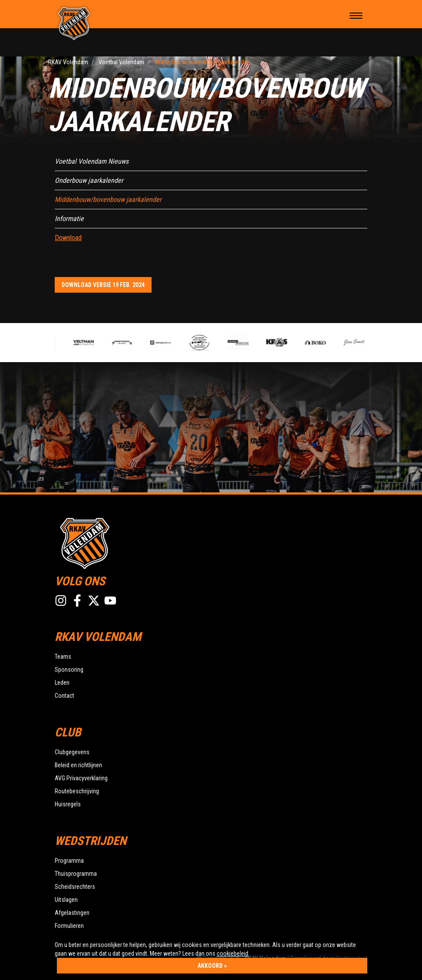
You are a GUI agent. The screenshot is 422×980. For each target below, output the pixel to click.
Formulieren (69, 926)
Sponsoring (69, 670)
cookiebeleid (232, 954)
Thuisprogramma (76, 874)
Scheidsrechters (75, 887)
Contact (64, 696)
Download (68, 238)
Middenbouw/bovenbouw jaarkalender (108, 200)
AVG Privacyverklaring (81, 778)
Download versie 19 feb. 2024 (103, 285)
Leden (62, 683)
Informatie (69, 219)
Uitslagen (66, 900)
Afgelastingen (72, 913)
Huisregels (68, 804)
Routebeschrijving (77, 791)
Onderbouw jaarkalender (89, 180)
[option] (163, 343)
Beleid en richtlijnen (78, 765)
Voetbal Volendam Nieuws (92, 161)
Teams (63, 657)
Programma (69, 861)
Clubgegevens (72, 752)
